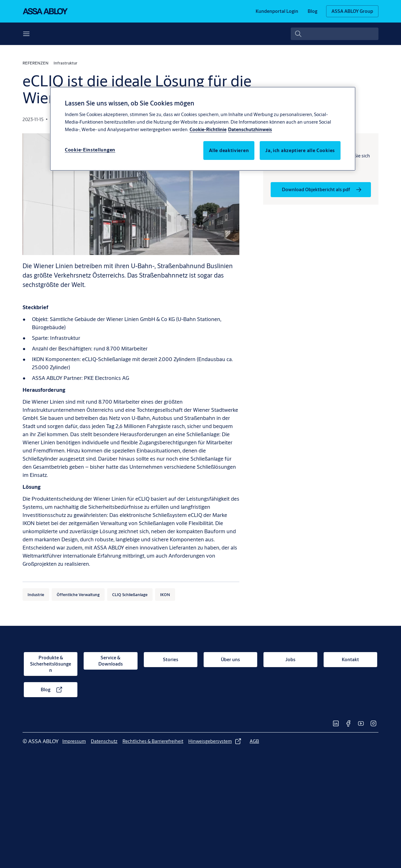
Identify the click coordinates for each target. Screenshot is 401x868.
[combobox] (335, 34)
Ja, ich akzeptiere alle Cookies (300, 150)
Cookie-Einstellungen (90, 150)
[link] (277, 11)
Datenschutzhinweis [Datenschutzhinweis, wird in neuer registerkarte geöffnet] (250, 129)
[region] (203, 129)
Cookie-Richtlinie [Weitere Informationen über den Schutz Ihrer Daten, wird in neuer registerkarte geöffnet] (208, 129)
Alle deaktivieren (229, 150)
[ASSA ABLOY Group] (352, 11)
